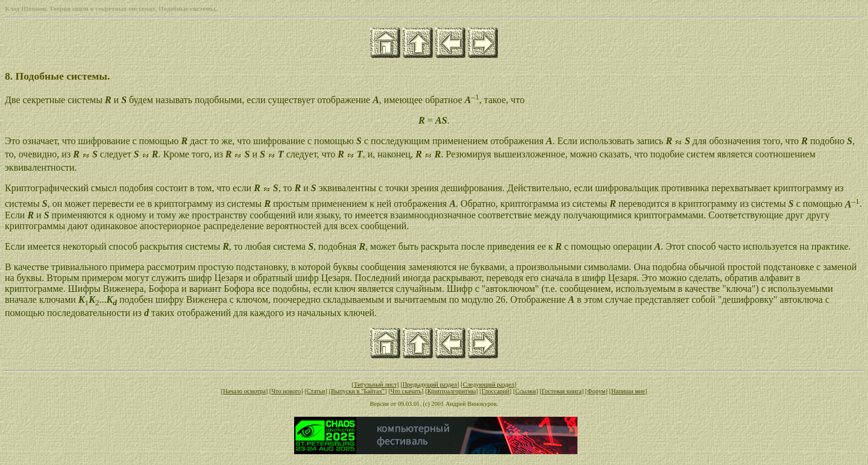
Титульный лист (375, 384)
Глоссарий (495, 391)
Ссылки (526, 391)
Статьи (316, 391)
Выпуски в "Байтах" (358, 391)
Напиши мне (628, 391)
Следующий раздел (489, 384)
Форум (596, 391)
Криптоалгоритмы (452, 391)
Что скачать (406, 391)
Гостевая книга (562, 391)
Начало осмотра (244, 391)
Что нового (286, 391)
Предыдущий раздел (430, 384)
